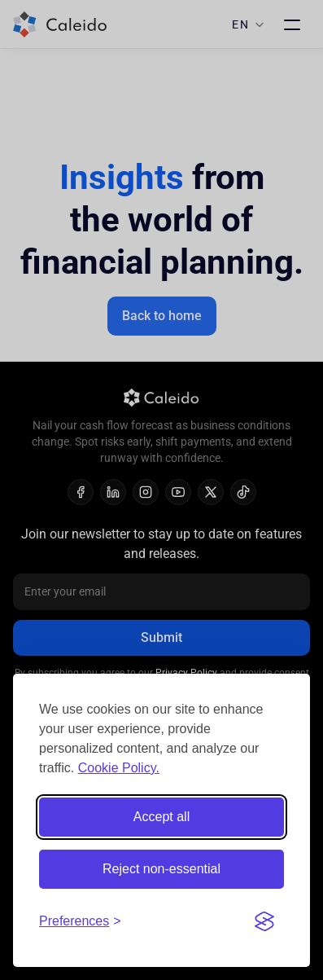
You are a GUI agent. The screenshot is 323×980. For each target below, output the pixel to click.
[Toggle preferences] (80, 921)
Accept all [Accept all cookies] (161, 817)
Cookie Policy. (119, 768)
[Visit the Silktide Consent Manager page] (264, 921)
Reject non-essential (161, 869)
